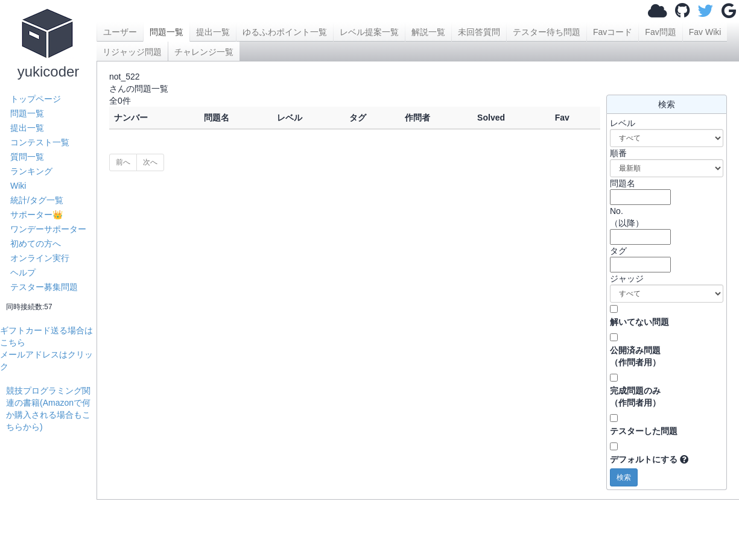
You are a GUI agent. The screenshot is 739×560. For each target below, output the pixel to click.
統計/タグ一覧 (37, 200)
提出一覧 (27, 128)
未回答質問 (479, 32)
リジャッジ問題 (132, 52)
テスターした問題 (644, 431)
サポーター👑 (36, 215)
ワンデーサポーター (48, 229)
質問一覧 (27, 157)
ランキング (31, 171)
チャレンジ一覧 (204, 52)
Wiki (18, 186)
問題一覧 (27, 113)
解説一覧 (428, 32)
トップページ (36, 99)
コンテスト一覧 (40, 142)
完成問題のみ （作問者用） (635, 397)
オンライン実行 (40, 258)
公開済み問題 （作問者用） (635, 356)
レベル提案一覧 (369, 32)
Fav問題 (660, 32)
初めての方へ (36, 244)
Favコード (613, 32)
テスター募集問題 (44, 287)
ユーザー (120, 32)
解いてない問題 (639, 322)
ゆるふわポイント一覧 (285, 32)
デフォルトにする (644, 459)
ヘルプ (23, 272)
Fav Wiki (705, 32)
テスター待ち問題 (547, 32)
